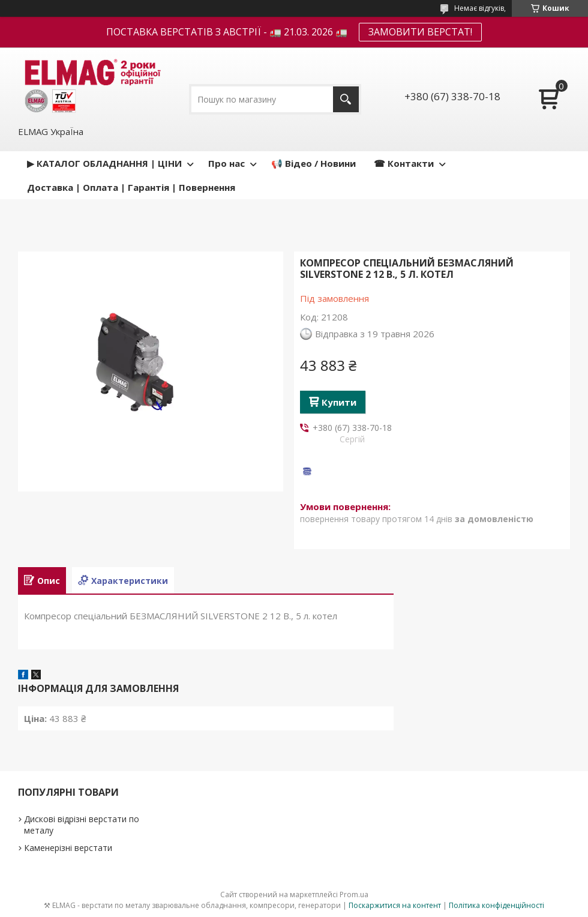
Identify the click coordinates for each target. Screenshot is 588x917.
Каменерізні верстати (68, 848)
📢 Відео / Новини (313, 163)
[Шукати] (346, 99)
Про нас (226, 163)
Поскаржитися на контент (395, 905)
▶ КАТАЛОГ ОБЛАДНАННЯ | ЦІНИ (104, 163)
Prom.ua (354, 894)
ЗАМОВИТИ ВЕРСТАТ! (420, 32)
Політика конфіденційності (496, 905)
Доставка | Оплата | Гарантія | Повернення (131, 187)
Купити (339, 402)
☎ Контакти (404, 163)
